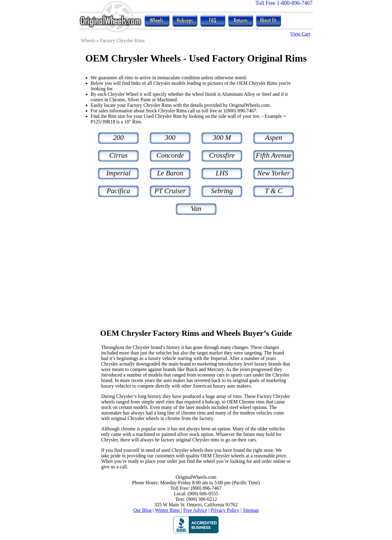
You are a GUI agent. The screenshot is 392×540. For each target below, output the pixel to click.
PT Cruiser (170, 191)
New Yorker (274, 173)
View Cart (300, 34)
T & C (274, 191)
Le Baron (170, 173)
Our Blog (142, 510)
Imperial (118, 173)
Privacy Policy (225, 510)
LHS (222, 173)
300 (170, 138)
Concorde (170, 155)
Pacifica (118, 191)
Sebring (222, 191)
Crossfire (222, 155)
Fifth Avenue (273, 155)
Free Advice (195, 510)
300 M (222, 138)
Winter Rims (168, 510)
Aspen (273, 138)
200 (118, 138)
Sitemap (251, 510)
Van (196, 209)
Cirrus (118, 155)
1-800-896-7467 (295, 3)
